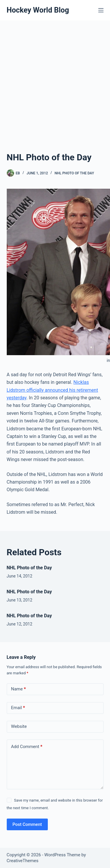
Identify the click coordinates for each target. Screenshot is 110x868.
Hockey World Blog (38, 10)
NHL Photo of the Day (74, 173)
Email (18, 708)
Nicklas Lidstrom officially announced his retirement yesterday (53, 390)
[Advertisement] (55, 93)
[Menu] (101, 10)
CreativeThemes (23, 861)
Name (19, 689)
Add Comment (27, 747)
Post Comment (27, 824)
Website (19, 726)
